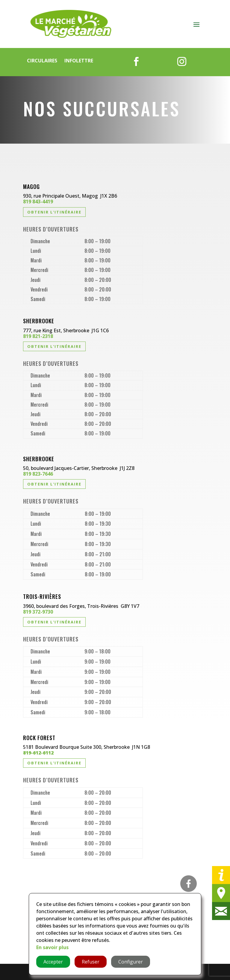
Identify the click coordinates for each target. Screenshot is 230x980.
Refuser (91, 962)
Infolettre (79, 61)
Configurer (131, 962)
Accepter (53, 962)
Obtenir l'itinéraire (54, 212)
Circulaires (42, 61)
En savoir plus (52, 947)
